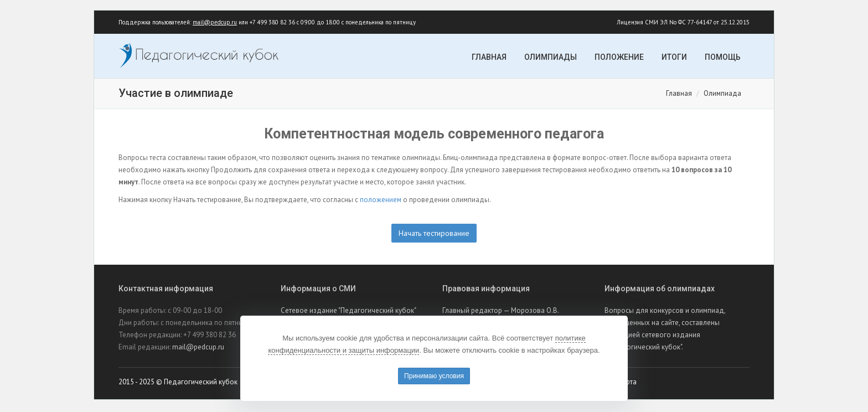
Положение (619, 58)
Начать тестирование (434, 235)
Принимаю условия (434, 376)
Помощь (723, 58)
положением (381, 201)
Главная (489, 58)
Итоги (674, 58)
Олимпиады (551, 58)
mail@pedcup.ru (215, 23)
